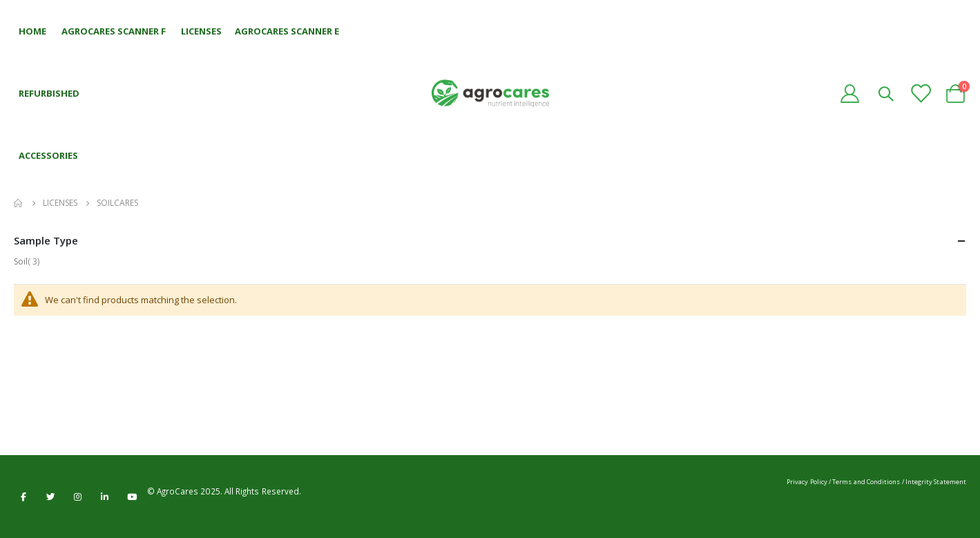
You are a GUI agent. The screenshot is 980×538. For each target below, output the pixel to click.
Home (19, 203)
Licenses (60, 203)
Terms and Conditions (866, 482)
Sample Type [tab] (490, 241)
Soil (29, 261)
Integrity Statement (936, 482)
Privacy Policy (807, 482)
